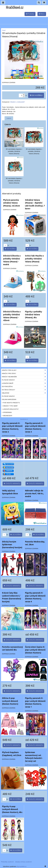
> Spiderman (7, 412)
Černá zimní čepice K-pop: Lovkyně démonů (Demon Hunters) (35, 650)
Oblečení (24, 393)
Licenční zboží (24, 383)
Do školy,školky (24, 390)
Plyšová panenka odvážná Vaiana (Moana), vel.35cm (11, 203)
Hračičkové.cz (15, 7)
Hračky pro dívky (24, 373)
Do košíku (36, 95)
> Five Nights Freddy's (11, 403)
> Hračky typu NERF (10, 406)
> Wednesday (7, 416)
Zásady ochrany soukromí (23, 862)
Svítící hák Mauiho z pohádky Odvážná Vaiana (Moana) (34, 259)
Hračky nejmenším (24, 377)
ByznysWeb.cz (22, 866)
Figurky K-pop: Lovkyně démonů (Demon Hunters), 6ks (12, 809)
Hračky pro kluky (24, 370)
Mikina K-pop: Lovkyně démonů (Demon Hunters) (10, 701)
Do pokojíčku (24, 387)
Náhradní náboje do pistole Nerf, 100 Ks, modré (34, 493)
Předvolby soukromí (7, 862)
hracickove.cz (24, 419)
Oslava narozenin (9, 399)
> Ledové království (10, 409)
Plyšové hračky (24, 380)
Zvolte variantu (12, 484)
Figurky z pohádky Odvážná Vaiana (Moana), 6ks (34, 314)
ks (6, 245)
